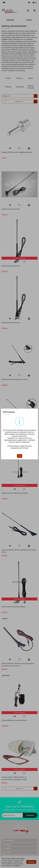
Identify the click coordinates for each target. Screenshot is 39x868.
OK (19, 449)
